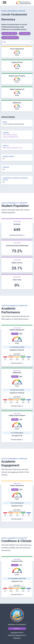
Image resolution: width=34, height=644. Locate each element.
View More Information (17, 235)
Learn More (17, 221)
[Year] (17, 42)
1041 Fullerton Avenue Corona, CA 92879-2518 (10, 136)
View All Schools (25, 33)
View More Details (17, 363)
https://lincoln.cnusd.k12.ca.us (13, 148)
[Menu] (5, 3)
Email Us (17, 629)
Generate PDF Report (9, 33)
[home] (19, 3)
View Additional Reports (10, 37)
